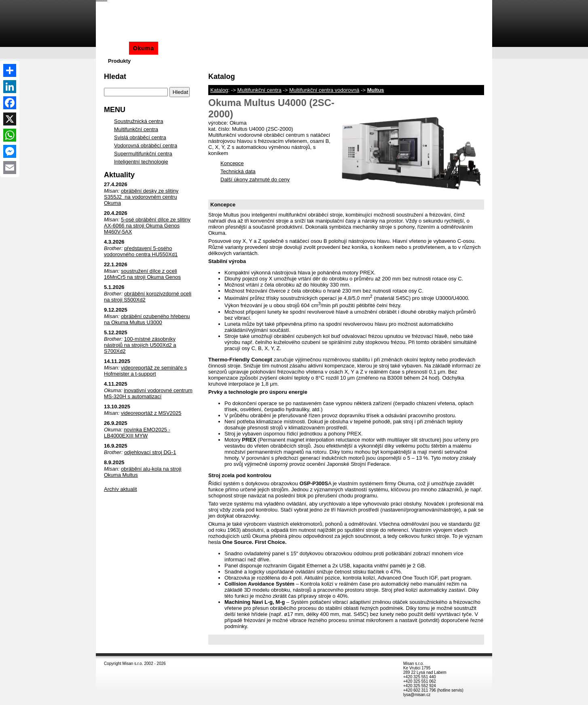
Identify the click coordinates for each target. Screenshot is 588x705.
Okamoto (206, 48)
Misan (116, 48)
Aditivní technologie (257, 48)
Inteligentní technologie (141, 162)
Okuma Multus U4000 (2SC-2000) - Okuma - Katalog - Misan (102, 0)
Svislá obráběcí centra (140, 137)
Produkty (119, 61)
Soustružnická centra (139, 121)
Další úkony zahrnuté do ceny (255, 179)
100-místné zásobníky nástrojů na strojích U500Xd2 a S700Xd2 (140, 345)
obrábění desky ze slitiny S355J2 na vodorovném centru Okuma (141, 197)
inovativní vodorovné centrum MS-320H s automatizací (148, 393)
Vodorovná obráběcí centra (146, 145)
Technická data (238, 171)
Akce (351, 48)
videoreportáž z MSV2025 (151, 413)
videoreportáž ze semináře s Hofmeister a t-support (145, 371)
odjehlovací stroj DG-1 (150, 452)
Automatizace (316, 48)
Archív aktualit (121, 489)
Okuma (144, 48)
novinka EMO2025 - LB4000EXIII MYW (137, 433)
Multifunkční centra (259, 90)
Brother (173, 48)
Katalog (219, 90)
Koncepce (232, 163)
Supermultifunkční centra (143, 154)
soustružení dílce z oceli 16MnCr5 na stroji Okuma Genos (142, 274)
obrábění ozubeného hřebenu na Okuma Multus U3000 (147, 319)
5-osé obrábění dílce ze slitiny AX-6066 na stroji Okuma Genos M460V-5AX (147, 226)
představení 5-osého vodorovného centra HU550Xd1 (141, 251)
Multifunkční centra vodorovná (324, 90)
